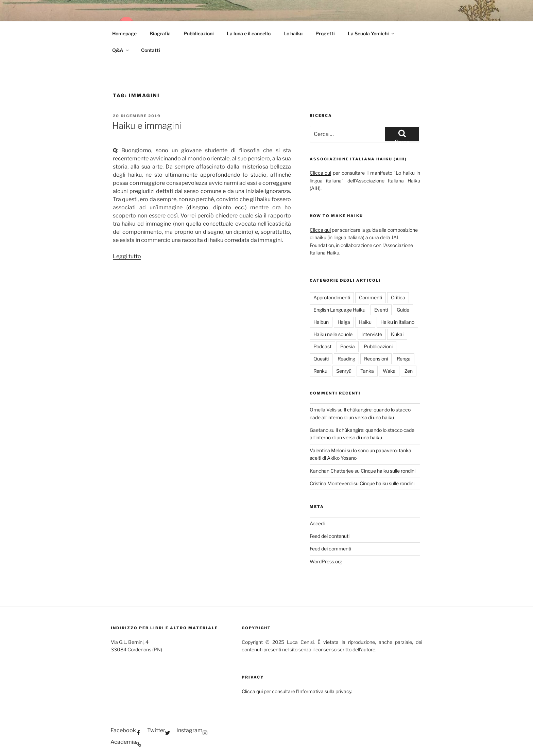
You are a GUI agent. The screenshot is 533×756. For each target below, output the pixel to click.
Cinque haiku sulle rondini (388, 471)
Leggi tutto (127, 256)
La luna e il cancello (249, 33)
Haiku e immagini (147, 126)
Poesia (348, 346)
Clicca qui (321, 173)
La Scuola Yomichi (372, 33)
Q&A (121, 50)
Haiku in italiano (397, 322)
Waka (389, 371)
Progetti (325, 33)
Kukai (397, 334)
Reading (346, 359)
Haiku (365, 322)
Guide (403, 310)
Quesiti (321, 359)
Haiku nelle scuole (333, 334)
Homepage (124, 33)
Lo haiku (293, 33)
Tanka (367, 371)
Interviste (372, 334)
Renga (404, 359)
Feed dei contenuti (330, 536)
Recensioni (376, 359)
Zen (409, 371)
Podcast (322, 346)
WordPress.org (326, 561)
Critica (398, 297)
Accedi (317, 523)
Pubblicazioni (199, 33)
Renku (320, 371)
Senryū (344, 371)
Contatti (151, 50)
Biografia (160, 33)
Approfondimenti (332, 297)
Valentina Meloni (328, 450)
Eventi (381, 310)
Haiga (344, 322)
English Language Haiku (339, 310)
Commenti (371, 297)
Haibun (321, 322)
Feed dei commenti (330, 549)
